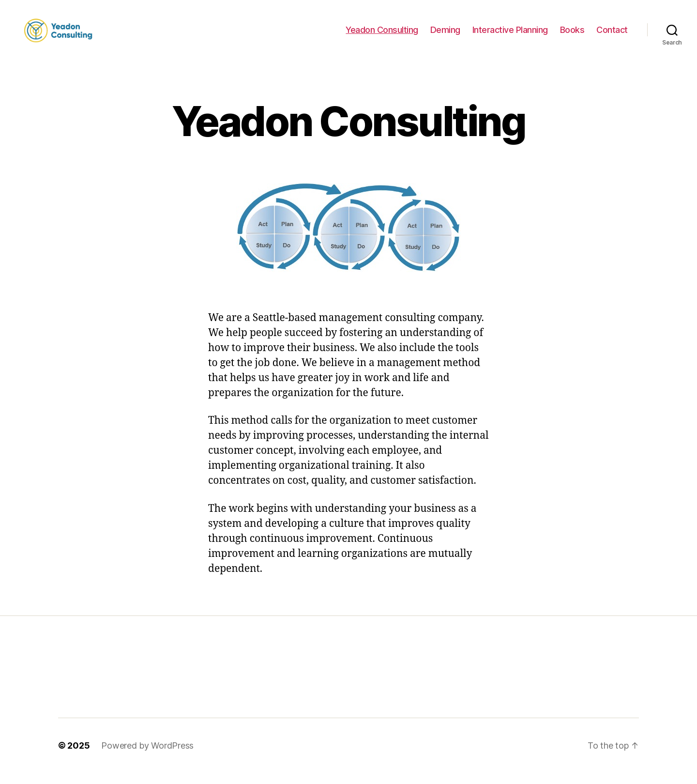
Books (572, 35)
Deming (445, 35)
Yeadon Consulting (382, 35)
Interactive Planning (510, 35)
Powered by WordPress (147, 757)
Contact (612, 35)
